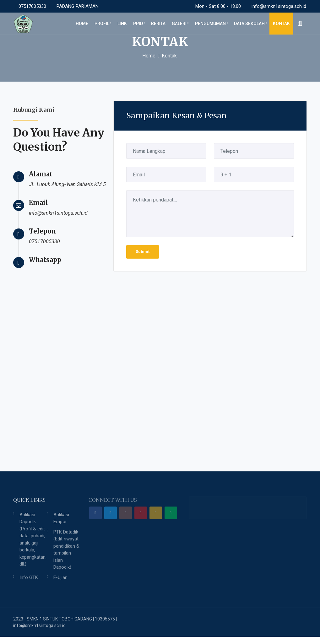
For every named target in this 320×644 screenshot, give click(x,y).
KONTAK (281, 24)
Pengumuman (211, 24)
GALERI (180, 24)
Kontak (169, 56)
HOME (82, 24)
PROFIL (103, 24)
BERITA (158, 24)
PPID (139, 24)
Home (149, 56)
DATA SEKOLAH (250, 24)
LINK (122, 24)
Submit (143, 252)
